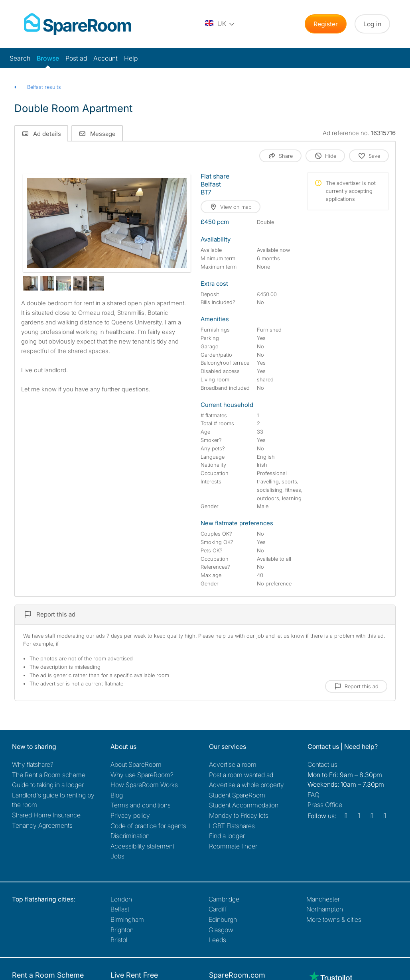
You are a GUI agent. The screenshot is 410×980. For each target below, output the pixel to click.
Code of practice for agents (148, 826)
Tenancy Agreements (42, 825)
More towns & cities (334, 919)
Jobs (117, 856)
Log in (372, 24)
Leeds (217, 940)
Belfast (120, 909)
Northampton (325, 909)
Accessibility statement (142, 846)
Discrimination (130, 836)
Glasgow (221, 930)
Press (325, 805)
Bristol (119, 940)
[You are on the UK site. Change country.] (220, 24)
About (136, 764)
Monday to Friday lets (239, 815)
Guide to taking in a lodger (48, 785)
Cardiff (218, 909)
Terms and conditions (141, 805)
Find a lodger (227, 836)
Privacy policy (130, 815)
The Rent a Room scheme (49, 775)
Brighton (122, 930)
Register (326, 24)
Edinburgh (223, 919)
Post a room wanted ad (241, 775)
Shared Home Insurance (46, 815)
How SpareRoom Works (144, 785)
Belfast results (44, 87)
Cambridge (224, 899)
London (121, 899)
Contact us (322, 764)
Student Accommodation (244, 805)
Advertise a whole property (246, 785)
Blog (117, 795)
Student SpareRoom (237, 795)
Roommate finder (233, 846)
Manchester (323, 899)
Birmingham (127, 919)
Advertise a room (233, 764)
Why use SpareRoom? (142, 775)
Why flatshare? (33, 764)
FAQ (313, 795)
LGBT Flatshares (232, 826)
